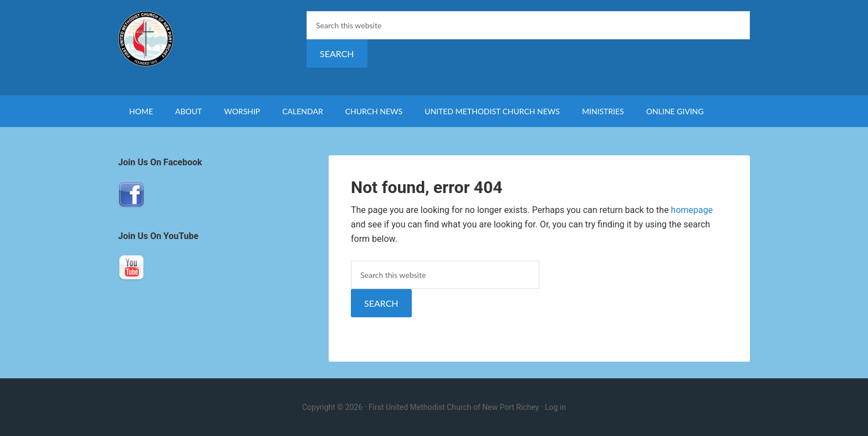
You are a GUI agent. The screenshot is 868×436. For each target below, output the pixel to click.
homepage (692, 210)
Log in (555, 407)
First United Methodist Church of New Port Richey (212, 39)
